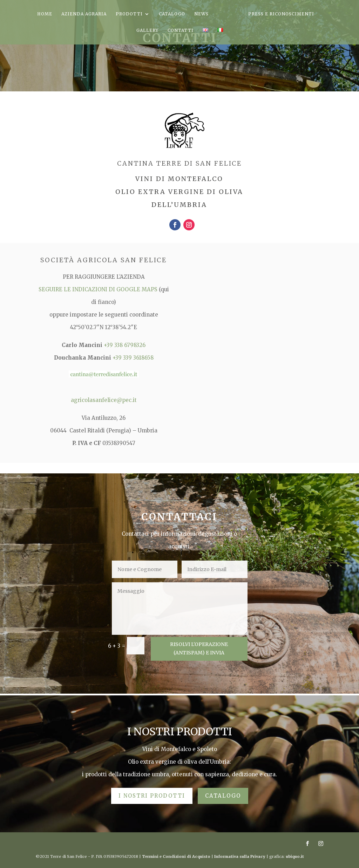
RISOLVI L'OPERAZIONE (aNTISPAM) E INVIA (199, 648)
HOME (45, 14)
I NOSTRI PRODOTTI (152, 796)
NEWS (201, 14)
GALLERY (147, 30)
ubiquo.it (295, 856)
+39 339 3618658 (133, 358)
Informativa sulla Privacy (240, 856)
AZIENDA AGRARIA (84, 14)
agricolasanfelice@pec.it (104, 400)
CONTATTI (181, 30)
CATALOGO (172, 14)
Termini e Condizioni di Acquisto (176, 856)
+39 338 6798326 (125, 345)
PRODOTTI (129, 14)
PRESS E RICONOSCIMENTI (281, 14)
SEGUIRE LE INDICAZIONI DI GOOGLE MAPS (99, 289)
